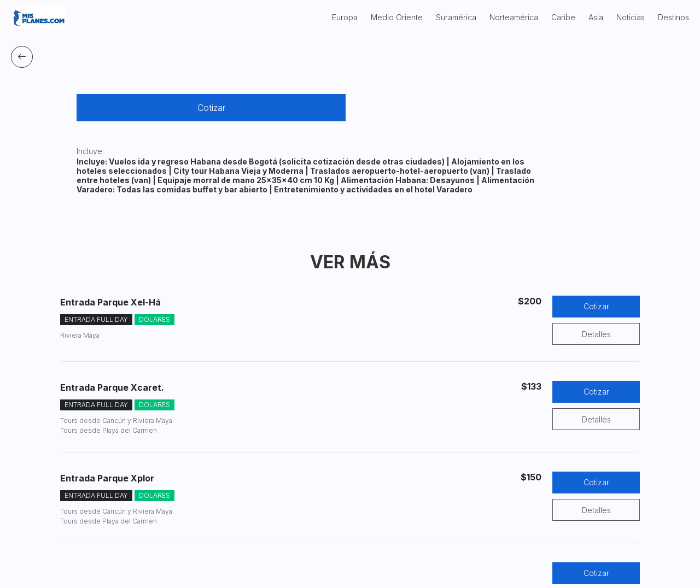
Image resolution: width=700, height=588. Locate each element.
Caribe (563, 17)
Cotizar (211, 108)
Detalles (596, 334)
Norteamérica (514, 17)
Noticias (631, 17)
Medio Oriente (397, 17)
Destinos (673, 17)
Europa (345, 17)
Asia (596, 17)
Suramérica (456, 17)
